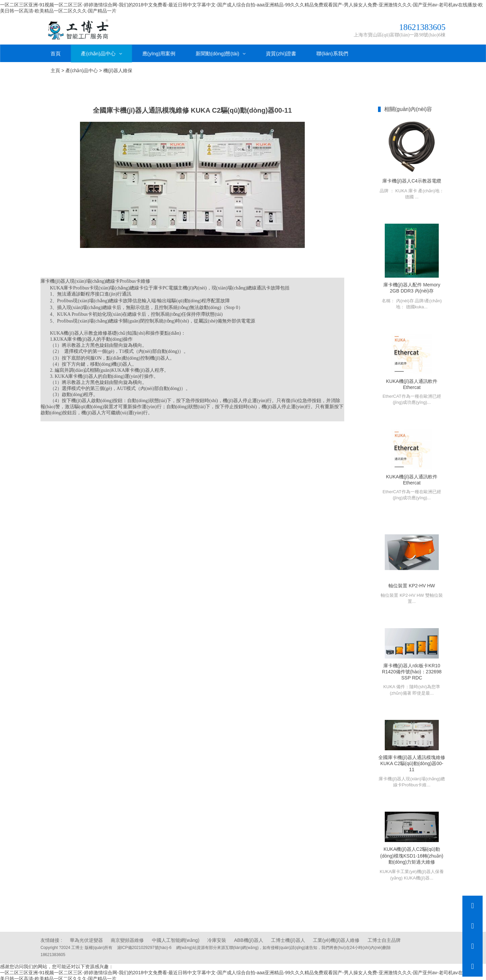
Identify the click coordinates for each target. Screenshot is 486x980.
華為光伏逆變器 (86, 939)
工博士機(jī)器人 (288, 939)
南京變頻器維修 (127, 939)
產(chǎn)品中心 (101, 51)
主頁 (55, 68)
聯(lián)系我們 (332, 51)
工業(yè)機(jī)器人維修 (336, 939)
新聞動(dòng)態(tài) (221, 51)
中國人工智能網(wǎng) (176, 939)
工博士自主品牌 (384, 939)
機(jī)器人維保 (118, 68)
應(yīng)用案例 (159, 51)
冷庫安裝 (217, 939)
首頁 (56, 51)
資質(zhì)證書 (281, 51)
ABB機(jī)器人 (249, 939)
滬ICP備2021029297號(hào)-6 (144, 946)
